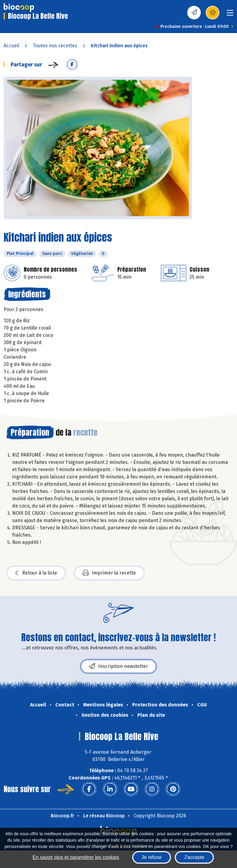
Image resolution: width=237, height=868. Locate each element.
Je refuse (152, 857)
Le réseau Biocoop (104, 816)
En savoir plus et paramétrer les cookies (76, 857)
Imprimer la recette (109, 573)
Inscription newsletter (118, 666)
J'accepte (194, 857)
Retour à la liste (36, 573)
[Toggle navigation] (230, 15)
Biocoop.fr (62, 816)
